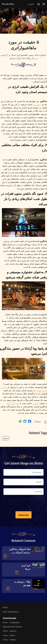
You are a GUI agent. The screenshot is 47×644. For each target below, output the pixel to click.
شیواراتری (37, 104)
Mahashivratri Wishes (12, 627)
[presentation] (24, 504)
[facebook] (30, 422)
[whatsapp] (20, 422)
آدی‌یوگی (5, 438)
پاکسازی (36, 403)
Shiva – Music (9, 635)
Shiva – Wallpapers (11, 622)
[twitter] (25, 422)
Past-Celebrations (11, 612)
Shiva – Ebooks (10, 631)
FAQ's (5, 607)
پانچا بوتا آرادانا (13, 403)
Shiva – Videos (9, 640)
